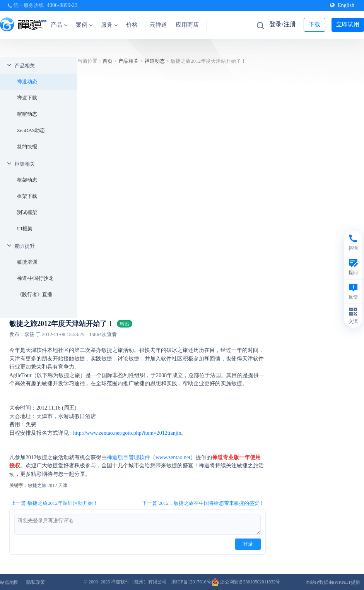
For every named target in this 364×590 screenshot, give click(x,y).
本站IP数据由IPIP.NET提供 (333, 582)
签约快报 (27, 147)
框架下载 (27, 196)
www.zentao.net (173, 457)
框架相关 (25, 164)
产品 (59, 25)
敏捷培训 (27, 262)
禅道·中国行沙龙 (35, 278)
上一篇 (54, 503)
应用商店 (187, 25)
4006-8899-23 (62, 5)
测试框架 (27, 212)
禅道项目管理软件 (128, 457)
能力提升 (25, 246)
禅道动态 (27, 81)
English (342, 5)
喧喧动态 (27, 114)
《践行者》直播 (35, 294)
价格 (132, 25)
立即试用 (348, 24)
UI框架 (25, 229)
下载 (314, 24)
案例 (84, 25)
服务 (109, 25)
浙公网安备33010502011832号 (246, 582)
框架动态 (27, 180)
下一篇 (203, 503)
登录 (248, 544)
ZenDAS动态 (31, 130)
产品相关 (25, 66)
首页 (108, 61)
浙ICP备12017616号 (191, 582)
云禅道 (158, 25)
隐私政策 (36, 582)
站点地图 (9, 582)
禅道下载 (27, 98)
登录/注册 (282, 24)
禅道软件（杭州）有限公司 (139, 582)
